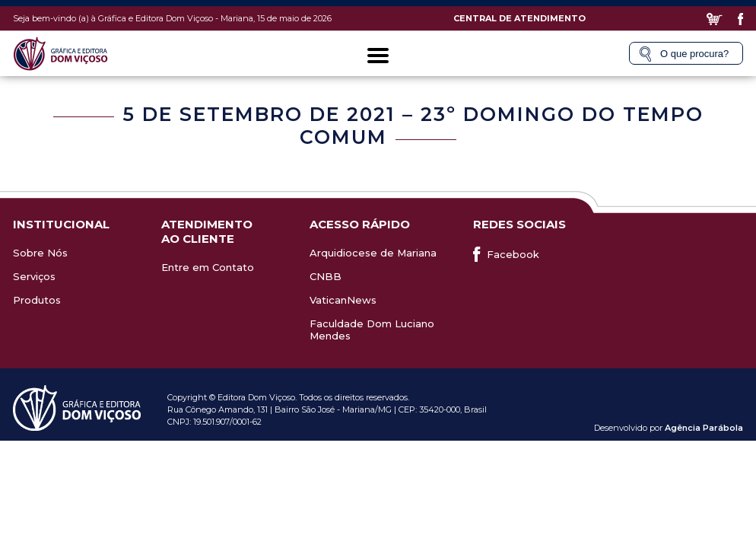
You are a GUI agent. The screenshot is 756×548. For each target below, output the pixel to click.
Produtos (37, 300)
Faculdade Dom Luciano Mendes (372, 330)
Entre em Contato (208, 267)
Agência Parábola (704, 428)
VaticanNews (343, 300)
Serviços (34, 276)
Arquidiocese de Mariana (373, 253)
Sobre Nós (40, 253)
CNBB (326, 276)
